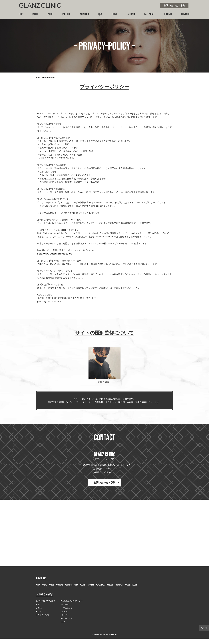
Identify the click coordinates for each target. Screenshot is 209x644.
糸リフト (65, 617)
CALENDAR (149, 14)
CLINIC (115, 14)
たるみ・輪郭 (43, 620)
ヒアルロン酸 (67, 613)
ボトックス (66, 610)
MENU (35, 14)
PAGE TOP (203, 627)
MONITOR (84, 14)
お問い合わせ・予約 (174, 5)
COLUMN (168, 14)
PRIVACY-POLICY (44, 590)
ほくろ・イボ (67, 624)
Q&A (100, 14)
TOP (21, 14)
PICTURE (66, 14)
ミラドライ (66, 620)
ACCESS (131, 14)
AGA (63, 627)
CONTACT (185, 14)
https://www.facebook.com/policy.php (55, 254)
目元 (40, 617)
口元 (40, 613)
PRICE (50, 14)
